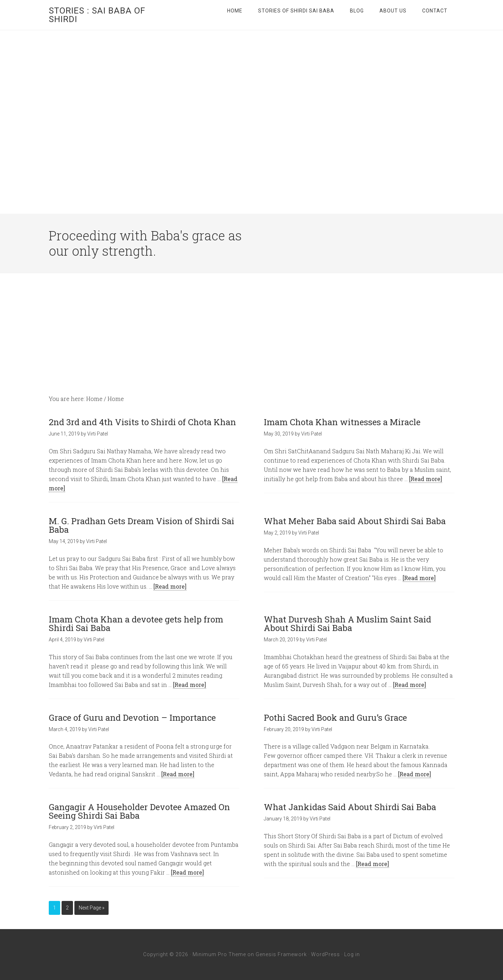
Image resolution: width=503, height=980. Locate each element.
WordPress (326, 954)
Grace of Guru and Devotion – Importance (132, 718)
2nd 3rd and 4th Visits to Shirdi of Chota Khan (142, 422)
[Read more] (426, 479)
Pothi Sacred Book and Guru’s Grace (335, 718)
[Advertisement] (252, 327)
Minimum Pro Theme (219, 954)
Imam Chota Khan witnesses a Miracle (342, 422)
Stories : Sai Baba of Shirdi (97, 15)
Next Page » (91, 908)
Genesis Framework (281, 954)
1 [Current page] (54, 908)
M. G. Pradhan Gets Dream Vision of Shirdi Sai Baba (142, 525)
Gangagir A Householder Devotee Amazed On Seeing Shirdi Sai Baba (139, 811)
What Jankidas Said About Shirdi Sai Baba (350, 807)
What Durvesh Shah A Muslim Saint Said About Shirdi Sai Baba (347, 624)
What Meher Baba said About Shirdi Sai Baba (355, 521)
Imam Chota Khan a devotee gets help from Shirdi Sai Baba (136, 624)
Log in (352, 954)
